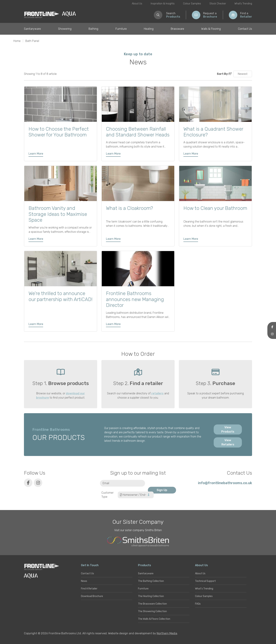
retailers (157, 393)
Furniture (121, 29)
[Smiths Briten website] (138, 542)
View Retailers (228, 442)
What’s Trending (243, 4)
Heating (149, 29)
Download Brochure (92, 596)
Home (17, 41)
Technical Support (205, 581)
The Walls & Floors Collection (154, 619)
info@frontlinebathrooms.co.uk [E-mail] (225, 483)
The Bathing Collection (151, 581)
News (84, 581)
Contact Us (245, 29)
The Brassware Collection (152, 604)
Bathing (93, 29)
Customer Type (107, 495)
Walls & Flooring (211, 29)
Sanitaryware (32, 29)
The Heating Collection (151, 596)
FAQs (198, 604)
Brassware (177, 29)
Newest (243, 74)
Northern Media (167, 633)
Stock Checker (218, 4)
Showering (65, 29)
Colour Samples (192, 4)
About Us (137, 4)
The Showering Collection (152, 611)
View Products (228, 429)
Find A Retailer (89, 589)
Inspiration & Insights (163, 4)
